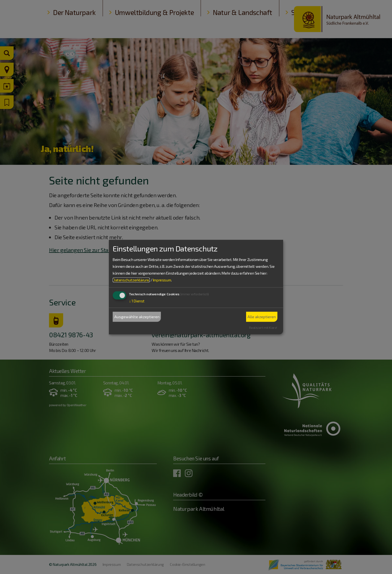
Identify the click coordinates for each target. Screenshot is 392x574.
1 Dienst (137, 301)
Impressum (162, 280)
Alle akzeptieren (262, 317)
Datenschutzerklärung (131, 280)
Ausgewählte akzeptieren (137, 317)
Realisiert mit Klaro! (263, 328)
